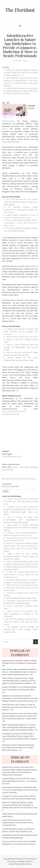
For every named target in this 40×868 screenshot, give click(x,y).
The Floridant (20, 10)
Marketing (34, 467)
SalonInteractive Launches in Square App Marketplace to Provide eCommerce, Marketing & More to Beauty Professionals (20, 45)
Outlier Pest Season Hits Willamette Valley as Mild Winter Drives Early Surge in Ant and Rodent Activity (21, 588)
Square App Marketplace (11, 142)
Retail (4, 470)
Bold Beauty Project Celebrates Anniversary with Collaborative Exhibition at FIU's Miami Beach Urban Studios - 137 (18, 747)
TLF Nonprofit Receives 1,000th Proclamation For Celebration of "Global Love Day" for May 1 (21, 210)
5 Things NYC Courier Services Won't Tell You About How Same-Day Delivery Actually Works (21, 501)
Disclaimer (18, 479)
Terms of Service (30, 859)
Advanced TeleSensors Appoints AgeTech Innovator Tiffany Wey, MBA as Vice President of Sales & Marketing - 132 (21, 73)
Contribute (21, 861)
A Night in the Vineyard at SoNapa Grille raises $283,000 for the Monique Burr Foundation (21, 332)
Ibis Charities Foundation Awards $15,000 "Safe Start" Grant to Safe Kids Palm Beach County (21, 622)
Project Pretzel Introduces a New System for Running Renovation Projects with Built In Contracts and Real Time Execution (21, 91)
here (17, 391)
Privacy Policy (12, 861)
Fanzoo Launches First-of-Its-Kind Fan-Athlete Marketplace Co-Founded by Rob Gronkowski (21, 614)
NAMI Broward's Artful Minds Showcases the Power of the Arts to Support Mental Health (21, 339)
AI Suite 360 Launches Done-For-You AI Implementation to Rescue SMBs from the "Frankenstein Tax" (21, 575)
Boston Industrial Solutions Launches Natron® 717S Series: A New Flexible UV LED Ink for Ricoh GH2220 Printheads (20, 790)
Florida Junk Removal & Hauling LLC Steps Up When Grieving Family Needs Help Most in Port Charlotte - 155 (19, 707)
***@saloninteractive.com (12, 456)
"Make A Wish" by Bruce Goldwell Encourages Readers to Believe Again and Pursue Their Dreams (21, 556)
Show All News (7, 479)
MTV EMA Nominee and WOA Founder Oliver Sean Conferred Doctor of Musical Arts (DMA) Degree (21, 202)
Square (5, 129)
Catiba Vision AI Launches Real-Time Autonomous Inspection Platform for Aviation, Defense (21, 528)
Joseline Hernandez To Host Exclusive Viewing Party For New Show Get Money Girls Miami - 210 (19, 689)
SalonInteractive (8, 121)
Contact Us (29, 861)
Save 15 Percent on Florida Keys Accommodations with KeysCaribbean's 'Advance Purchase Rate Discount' (21, 520)
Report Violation (30, 479)
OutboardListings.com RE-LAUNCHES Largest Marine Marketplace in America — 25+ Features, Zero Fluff (20, 781)
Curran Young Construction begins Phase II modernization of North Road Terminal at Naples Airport (21, 223)
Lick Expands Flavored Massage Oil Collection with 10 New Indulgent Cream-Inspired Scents (21, 629)
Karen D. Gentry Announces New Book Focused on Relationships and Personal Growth (21, 347)
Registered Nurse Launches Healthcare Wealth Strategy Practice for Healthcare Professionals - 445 (20, 663)
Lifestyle (10, 470)
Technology (24, 467)
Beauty (16, 467)
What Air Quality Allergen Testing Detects (21, 598)
